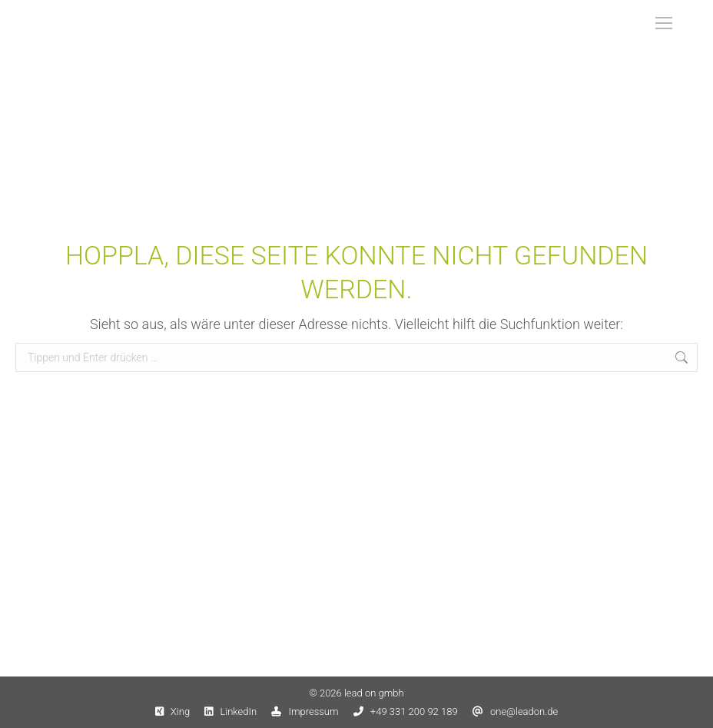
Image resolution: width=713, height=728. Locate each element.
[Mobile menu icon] (664, 23)
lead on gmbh (374, 693)
